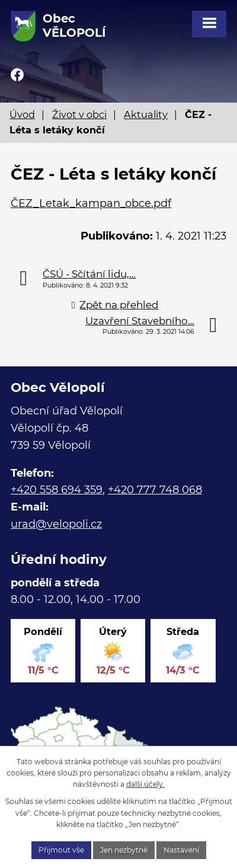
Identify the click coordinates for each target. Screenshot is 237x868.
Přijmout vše (61, 850)
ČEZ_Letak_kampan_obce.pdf (91, 203)
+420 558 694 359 (57, 490)
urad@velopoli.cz (56, 524)
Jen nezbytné (124, 850)
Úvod (22, 114)
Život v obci (79, 114)
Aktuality (146, 114)
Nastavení (181, 850)
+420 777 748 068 (155, 490)
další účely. (145, 784)
